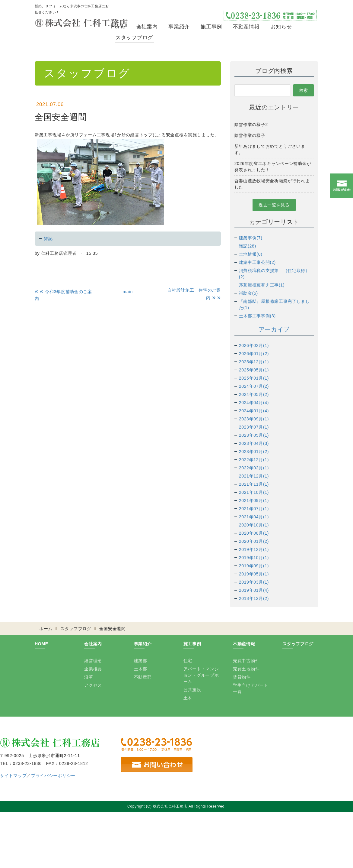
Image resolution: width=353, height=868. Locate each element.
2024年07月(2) (254, 386)
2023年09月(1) (254, 419)
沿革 (89, 677)
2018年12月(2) (254, 598)
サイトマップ (13, 776)
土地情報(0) (251, 254)
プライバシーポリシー (53, 776)
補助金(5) (248, 293)
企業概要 (93, 669)
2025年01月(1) (254, 378)
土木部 (141, 669)
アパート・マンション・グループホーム (201, 675)
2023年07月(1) (254, 427)
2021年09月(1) (254, 500)
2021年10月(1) (254, 492)
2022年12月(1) (254, 460)
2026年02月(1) (254, 345)
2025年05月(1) (254, 370)
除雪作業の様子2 (251, 125)
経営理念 (93, 661)
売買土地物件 (246, 669)
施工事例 (211, 27)
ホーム (46, 629)
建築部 (141, 661)
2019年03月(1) (254, 582)
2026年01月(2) (254, 354)
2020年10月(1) (254, 525)
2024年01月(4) (254, 411)
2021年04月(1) (254, 517)
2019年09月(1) (254, 566)
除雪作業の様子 (250, 135)
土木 (188, 698)
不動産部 (143, 677)
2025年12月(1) (254, 362)
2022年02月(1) (254, 468)
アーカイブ (274, 329)
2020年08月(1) (254, 533)
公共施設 (192, 690)
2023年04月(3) (254, 443)
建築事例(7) (251, 238)
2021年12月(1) (254, 476)
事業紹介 (179, 27)
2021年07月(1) (254, 509)
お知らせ (281, 27)
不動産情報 (246, 27)
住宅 (188, 661)
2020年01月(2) (254, 541)
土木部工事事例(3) (257, 316)
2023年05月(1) (254, 435)
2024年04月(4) (254, 403)
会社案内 (147, 27)
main (128, 292)
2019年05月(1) (254, 574)
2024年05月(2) (254, 394)
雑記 (48, 238)
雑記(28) (248, 246)
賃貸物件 (242, 677)
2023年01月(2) (254, 452)
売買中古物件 (246, 661)
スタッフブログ (134, 38)
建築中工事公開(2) (257, 262)
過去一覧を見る (274, 205)
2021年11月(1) (254, 484)
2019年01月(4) (254, 590)
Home (118, 27)
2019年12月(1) (254, 549)
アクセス (93, 685)
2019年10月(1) (254, 558)
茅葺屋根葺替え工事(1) (262, 285)
